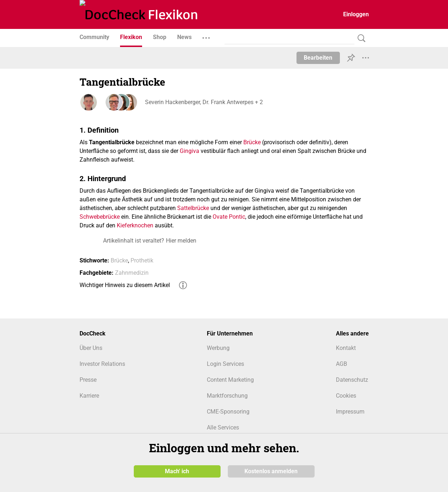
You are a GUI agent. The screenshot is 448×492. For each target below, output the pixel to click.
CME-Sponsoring (228, 412)
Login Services (225, 364)
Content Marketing (230, 380)
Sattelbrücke (193, 208)
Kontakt (346, 348)
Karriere (89, 396)
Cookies (346, 396)
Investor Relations (102, 364)
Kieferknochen (135, 225)
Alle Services (223, 427)
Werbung (218, 348)
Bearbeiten (318, 58)
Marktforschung (227, 396)
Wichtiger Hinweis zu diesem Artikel (125, 285)
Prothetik (142, 260)
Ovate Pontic (229, 217)
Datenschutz (352, 380)
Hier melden (181, 241)
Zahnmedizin (132, 273)
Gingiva (189, 151)
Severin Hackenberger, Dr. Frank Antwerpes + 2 (204, 102)
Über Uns (91, 348)
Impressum (350, 412)
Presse (88, 380)
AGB (342, 364)
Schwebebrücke (100, 217)
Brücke (252, 142)
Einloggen (356, 14)
